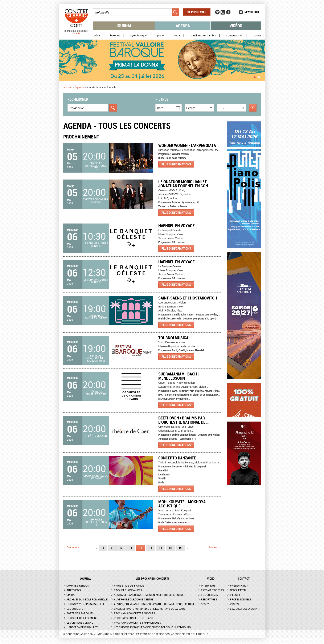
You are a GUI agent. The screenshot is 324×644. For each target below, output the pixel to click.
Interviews (74, 590)
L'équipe (235, 595)
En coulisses (209, 595)
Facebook (228, 12)
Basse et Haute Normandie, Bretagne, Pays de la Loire (150, 609)
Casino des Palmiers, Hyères (96, 317)
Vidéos (236, 26)
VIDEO (211, 579)
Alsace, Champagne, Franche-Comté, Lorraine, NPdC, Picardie (154, 604)
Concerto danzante (177, 458)
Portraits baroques (80, 613)
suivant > (214, 547)
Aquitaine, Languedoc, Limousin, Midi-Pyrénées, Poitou (149, 595)
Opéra (96, 35)
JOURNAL (85, 579)
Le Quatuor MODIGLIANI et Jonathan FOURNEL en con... (185, 184)
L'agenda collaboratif (245, 609)
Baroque (115, 35)
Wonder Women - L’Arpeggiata (187, 145)
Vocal (177, 35)
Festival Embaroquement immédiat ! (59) (96, 358)
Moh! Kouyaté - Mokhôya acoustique (182, 504)
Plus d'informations (176, 164)
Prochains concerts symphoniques (137, 623)
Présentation (239, 585)
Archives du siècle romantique (87, 599)
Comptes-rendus (78, 585)
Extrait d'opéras (212, 590)
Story (205, 604)
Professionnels (241, 599)
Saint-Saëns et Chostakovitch (188, 298)
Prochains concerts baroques (134, 613)
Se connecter (197, 12)
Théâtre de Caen (96, 436)
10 (121, 548)
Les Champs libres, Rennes (96, 245)
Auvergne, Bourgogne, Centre (134, 599)
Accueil (68, 87)
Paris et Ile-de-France (129, 585)
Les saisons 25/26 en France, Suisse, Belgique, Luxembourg (152, 627)
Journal (124, 26)
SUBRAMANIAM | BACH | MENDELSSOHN (179, 376)
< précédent (72, 547)
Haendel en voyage (177, 226)
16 (180, 548)
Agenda (183, 26)
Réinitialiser (253, 108)
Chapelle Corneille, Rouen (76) (96, 166)
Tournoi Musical (174, 338)
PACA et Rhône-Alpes (128, 590)
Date (160, 108)
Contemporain (235, 35)
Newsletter (252, 12)
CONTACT (244, 579)
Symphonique (138, 35)
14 (160, 548)
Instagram (223, 12)
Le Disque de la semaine (82, 618)
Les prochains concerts (153, 579)
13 (151, 548)
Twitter (217, 12)
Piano (160, 35)
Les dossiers (75, 609)
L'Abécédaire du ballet (82, 627)
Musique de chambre (204, 35)
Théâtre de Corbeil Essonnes (96, 201)
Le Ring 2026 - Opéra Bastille (86, 604)
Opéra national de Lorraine (96, 477)
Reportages (209, 599)
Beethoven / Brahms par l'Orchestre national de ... (184, 420)
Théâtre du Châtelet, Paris (96, 393)
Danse (257, 35)
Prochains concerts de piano (134, 618)
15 (170, 548)
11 (131, 548)
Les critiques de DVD (80, 623)
